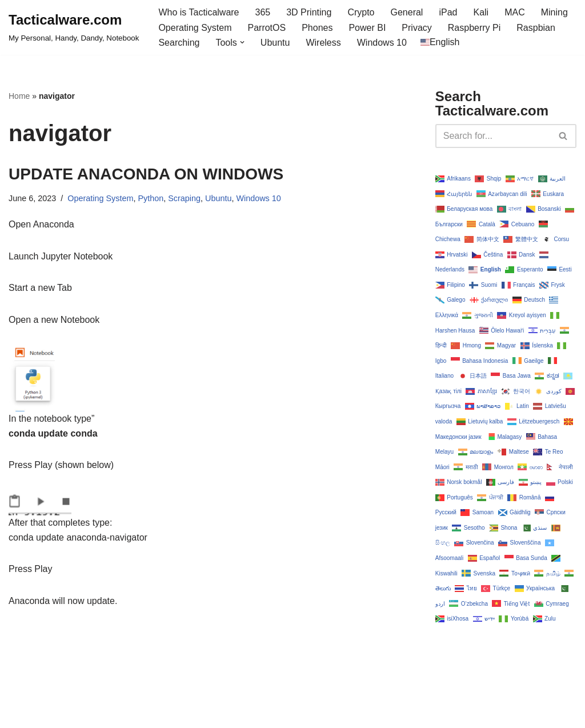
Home (19, 96)
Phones (317, 28)
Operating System (195, 28)
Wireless (323, 43)
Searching (179, 43)
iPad (448, 12)
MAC (515, 12)
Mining (554, 12)
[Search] (493, 136)
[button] (242, 42)
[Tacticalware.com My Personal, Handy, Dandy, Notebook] (74, 27)
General (407, 12)
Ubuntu (275, 43)
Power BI (367, 28)
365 (263, 12)
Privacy (416, 28)
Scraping (184, 198)
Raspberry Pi (474, 28)
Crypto (361, 12)
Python (151, 198)
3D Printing (309, 12)
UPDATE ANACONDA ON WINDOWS (146, 174)
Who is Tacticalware (199, 12)
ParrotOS (267, 28)
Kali (481, 12)
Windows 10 (382, 43)
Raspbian (536, 28)
